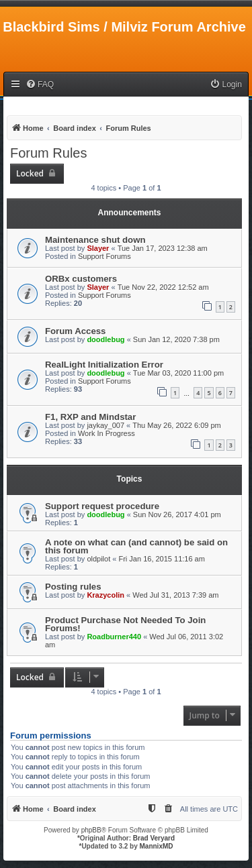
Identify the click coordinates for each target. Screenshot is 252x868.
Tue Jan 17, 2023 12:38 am (163, 248)
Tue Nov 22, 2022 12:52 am (163, 287)
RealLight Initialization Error (104, 365)
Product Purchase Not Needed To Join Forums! (125, 624)
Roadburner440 (114, 637)
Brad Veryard (154, 838)
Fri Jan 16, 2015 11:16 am (161, 559)
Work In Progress (107, 433)
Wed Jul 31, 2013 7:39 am (175, 595)
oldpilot (98, 559)
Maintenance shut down (95, 240)
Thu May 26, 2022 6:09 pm (176, 425)
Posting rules (73, 587)
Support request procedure (102, 506)
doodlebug (106, 339)
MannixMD (157, 846)
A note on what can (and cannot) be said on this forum (136, 546)
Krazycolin (106, 595)
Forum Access (75, 331)
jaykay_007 (106, 425)
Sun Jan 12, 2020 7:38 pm (176, 339)
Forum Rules (48, 153)
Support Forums (104, 256)
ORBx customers (81, 279)
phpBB (91, 830)
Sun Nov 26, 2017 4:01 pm (177, 514)
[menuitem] (40, 85)
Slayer (98, 248)
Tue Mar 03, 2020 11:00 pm (178, 373)
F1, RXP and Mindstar (90, 417)
